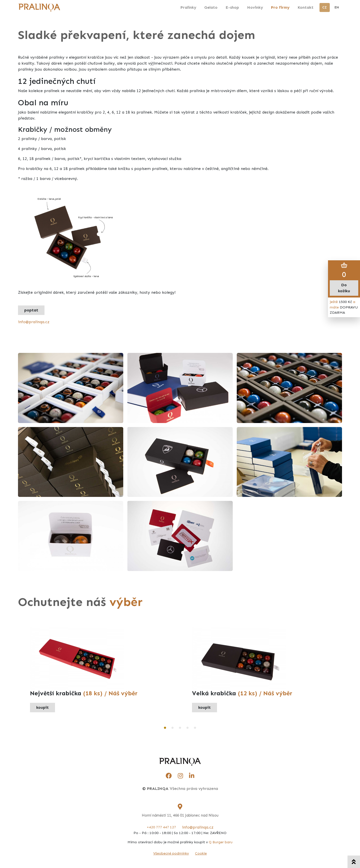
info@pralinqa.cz (34, 322)
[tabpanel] (99, 670)
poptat (31, 310)
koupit (42, 707)
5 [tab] (195, 728)
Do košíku (344, 288)
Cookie (201, 853)
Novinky (255, 7)
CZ (324, 7)
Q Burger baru (221, 842)
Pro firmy (280, 7)
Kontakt (305, 7)
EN (337, 7)
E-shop (232, 7)
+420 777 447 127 (161, 827)
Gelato (211, 7)
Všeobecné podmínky (171, 853)
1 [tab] (165, 728)
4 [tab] (187, 728)
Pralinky (188, 7)
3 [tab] (180, 728)
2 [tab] (172, 728)
